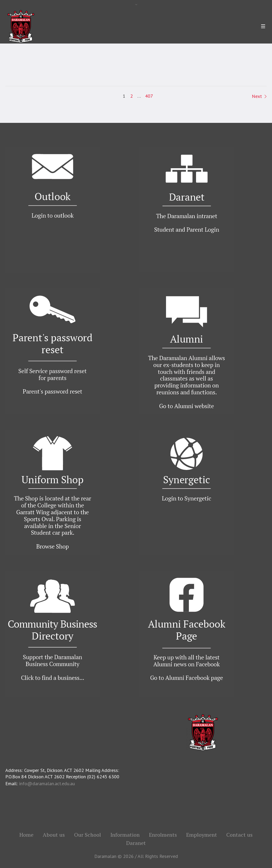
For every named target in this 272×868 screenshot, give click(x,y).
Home (26, 835)
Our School (88, 835)
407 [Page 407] (149, 96)
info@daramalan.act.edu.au (47, 783)
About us (54, 835)
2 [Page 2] (131, 96)
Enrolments (163, 835)
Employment (202, 835)
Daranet (136, 843)
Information (125, 835)
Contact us (239, 835)
